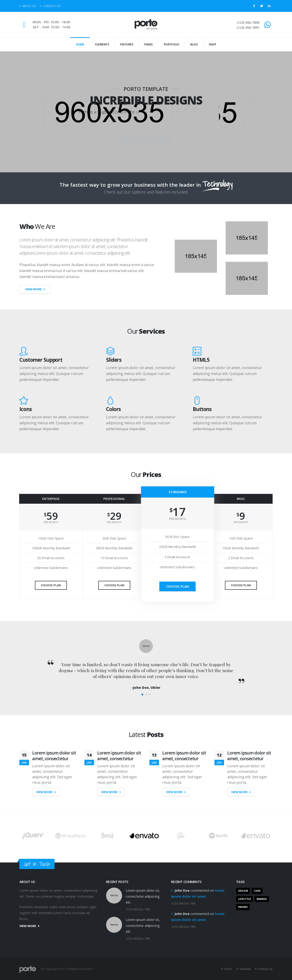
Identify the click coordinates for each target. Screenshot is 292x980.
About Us (28, 6)
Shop (212, 44)
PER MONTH (51, 522)
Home (80, 44)
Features (126, 44)
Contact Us (51, 6)
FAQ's (228, 969)
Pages (148, 44)
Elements (102, 44)
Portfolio (172, 44)
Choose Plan (51, 585)
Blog (194, 44)
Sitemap (245, 969)
